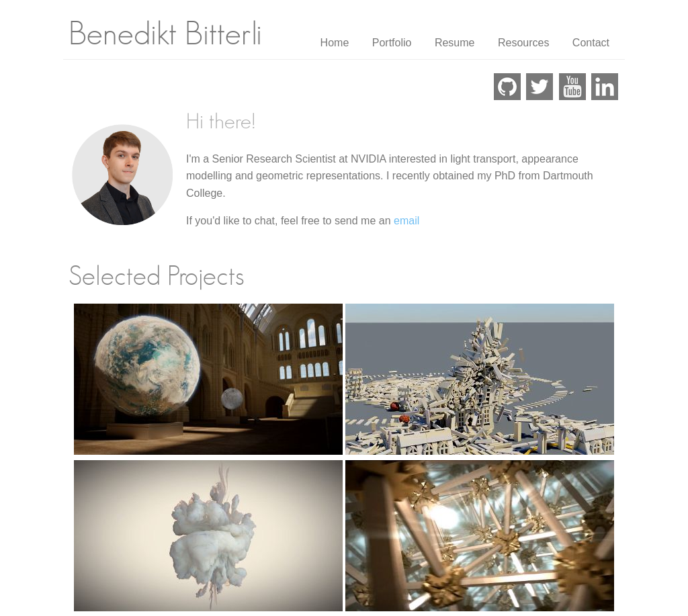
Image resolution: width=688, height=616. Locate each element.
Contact (591, 43)
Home (335, 43)
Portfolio (392, 43)
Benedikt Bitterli (165, 35)
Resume (455, 43)
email (406, 221)
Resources (523, 43)
